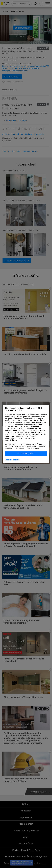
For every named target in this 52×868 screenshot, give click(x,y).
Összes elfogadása (26, 454)
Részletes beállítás (12, 460)
